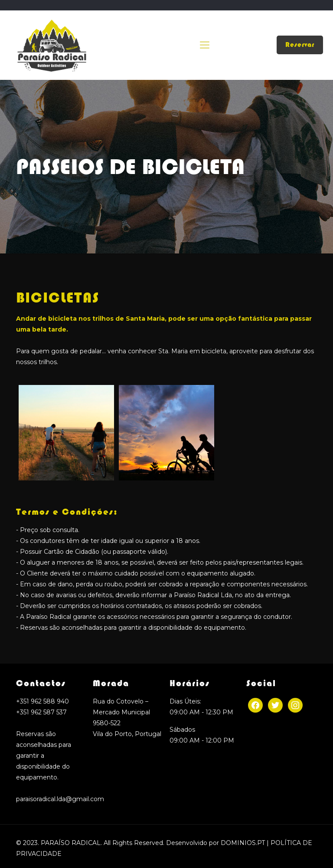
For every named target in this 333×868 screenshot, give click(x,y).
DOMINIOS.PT (243, 843)
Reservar (300, 45)
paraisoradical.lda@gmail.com (60, 799)
